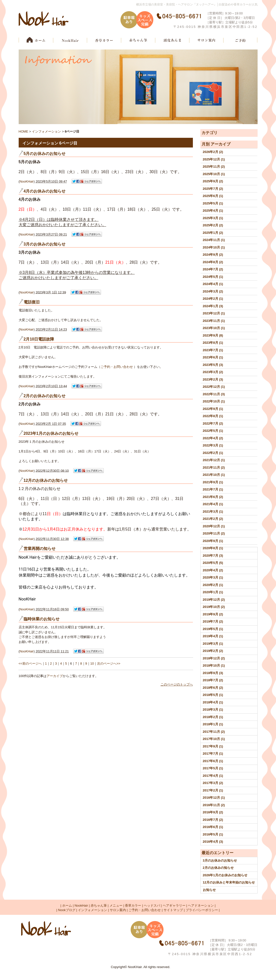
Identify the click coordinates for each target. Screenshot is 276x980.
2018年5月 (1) (213, 695)
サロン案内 (118, 910)
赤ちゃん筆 (99, 906)
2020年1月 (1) (213, 592)
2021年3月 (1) (213, 512)
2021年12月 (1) (214, 460)
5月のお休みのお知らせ (45, 154)
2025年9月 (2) (213, 181)
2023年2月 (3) (213, 379)
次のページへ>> (109, 663)
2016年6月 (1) (213, 827)
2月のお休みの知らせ (218, 868)
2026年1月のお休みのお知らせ (225, 875)
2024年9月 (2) (213, 255)
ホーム (67, 906)
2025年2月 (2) (213, 225)
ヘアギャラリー (174, 906)
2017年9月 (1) (213, 746)
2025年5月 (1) (213, 203)
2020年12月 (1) (214, 526)
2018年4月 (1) (213, 702)
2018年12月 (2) (214, 658)
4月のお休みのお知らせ (45, 191)
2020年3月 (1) (213, 577)
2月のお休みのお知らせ (45, 396)
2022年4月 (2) (213, 438)
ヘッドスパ (152, 906)
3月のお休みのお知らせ (220, 860)
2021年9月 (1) (213, 482)
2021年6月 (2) (213, 497)
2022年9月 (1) (213, 409)
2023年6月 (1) (213, 357)
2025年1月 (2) (213, 233)
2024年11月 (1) (214, 240)
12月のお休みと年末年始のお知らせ (229, 882)
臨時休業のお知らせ (42, 619)
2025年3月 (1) (213, 218)
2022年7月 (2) (213, 423)
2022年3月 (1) (213, 445)
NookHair (81, 906)
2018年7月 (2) (213, 680)
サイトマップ (173, 910)
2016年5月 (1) (213, 834)
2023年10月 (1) (214, 328)
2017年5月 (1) (213, 768)
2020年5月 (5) (213, 563)
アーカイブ (221, 144)
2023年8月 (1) (213, 343)
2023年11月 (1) (214, 321)
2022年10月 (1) (214, 401)
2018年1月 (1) (213, 724)
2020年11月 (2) (214, 533)
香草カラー (133, 906)
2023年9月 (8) (213, 335)
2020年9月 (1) (213, 541)
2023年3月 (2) (213, 372)
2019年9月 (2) (213, 614)
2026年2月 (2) (213, 152)
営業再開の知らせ (40, 549)
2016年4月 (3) (213, 842)
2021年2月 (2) (213, 519)
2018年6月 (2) (213, 688)
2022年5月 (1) (213, 431)
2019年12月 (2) (214, 600)
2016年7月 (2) (213, 820)
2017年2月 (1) (213, 790)
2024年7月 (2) (213, 269)
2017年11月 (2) (214, 732)
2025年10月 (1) (214, 174)
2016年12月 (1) (214, 798)
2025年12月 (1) (214, 159)
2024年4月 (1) (213, 284)
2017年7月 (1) (213, 754)
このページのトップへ (177, 684)
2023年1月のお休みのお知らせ (51, 433)
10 (92, 663)
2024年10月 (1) (214, 247)
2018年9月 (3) (213, 673)
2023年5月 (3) (213, 365)
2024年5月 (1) (213, 277)
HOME (24, 131)
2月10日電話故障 (39, 339)
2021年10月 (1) (214, 475)
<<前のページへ (30, 663)
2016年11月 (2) (214, 805)
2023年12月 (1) (214, 313)
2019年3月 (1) (213, 644)
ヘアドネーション (201, 906)
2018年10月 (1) (214, 665)
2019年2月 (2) (213, 651)
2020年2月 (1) (213, 585)
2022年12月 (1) (214, 387)
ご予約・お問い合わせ (117, 367)
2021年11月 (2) (214, 467)
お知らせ (209, 890)
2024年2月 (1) (213, 299)
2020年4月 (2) (213, 570)
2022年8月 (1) (213, 416)
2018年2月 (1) (213, 717)
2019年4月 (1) (213, 636)
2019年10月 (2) (214, 607)
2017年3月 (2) (213, 783)
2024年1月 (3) (213, 306)
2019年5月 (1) (213, 629)
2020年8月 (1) (213, 548)
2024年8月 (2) (213, 262)
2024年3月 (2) (213, 291)
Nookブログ (67, 910)
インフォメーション (46, 131)
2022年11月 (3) (214, 394)
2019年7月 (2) (213, 621)
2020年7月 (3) (213, 556)
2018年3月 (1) (213, 710)
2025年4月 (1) (213, 211)
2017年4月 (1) (213, 776)
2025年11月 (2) (214, 167)
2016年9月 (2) (213, 812)
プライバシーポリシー (202, 910)
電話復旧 (32, 302)
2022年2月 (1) (213, 453)
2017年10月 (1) (214, 739)
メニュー (116, 906)
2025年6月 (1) (213, 196)
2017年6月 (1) (213, 761)
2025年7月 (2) (213, 189)
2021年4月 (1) (213, 504)
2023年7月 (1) (213, 350)
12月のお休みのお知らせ (46, 480)
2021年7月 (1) (213, 489)
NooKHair (27, 181)
